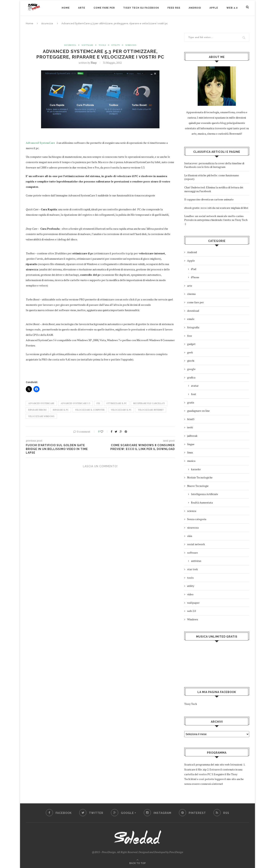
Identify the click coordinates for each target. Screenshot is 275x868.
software (87, 45)
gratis (191, 402)
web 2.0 (232, 8)
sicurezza (47, 23)
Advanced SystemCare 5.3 (75, 403)
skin (190, 536)
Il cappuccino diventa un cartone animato (209, 199)
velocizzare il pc (121, 410)
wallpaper (193, 603)
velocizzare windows (41, 416)
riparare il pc (61, 410)
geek (190, 352)
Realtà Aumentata (202, 502)
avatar (195, 386)
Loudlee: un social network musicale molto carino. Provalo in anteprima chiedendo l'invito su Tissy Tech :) (216, 220)
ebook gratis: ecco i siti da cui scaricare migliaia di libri (216, 208)
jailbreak (192, 436)
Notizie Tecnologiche (200, 477)
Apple (214, 8)
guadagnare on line (198, 411)
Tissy (93, 63)
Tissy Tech (191, 704)
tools (102, 45)
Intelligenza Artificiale (205, 494)
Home (66, 8)
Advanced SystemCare (41, 143)
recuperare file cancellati (149, 403)
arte (82, 8)
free (190, 336)
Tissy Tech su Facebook (141, 8)
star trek (192, 569)
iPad (194, 269)
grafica (191, 377)
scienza (192, 511)
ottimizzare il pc (117, 403)
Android (195, 8)
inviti (190, 427)
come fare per (195, 302)
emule (191, 319)
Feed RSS (174, 8)
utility (116, 45)
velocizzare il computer (90, 410)
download (193, 311)
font (194, 394)
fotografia (193, 327)
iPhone (195, 277)
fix (98, 403)
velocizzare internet (151, 410)
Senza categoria (197, 519)
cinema (191, 294)
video (190, 594)
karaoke (196, 469)
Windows (131, 45)
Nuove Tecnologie (198, 486)
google (191, 369)
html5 (191, 419)
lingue (191, 444)
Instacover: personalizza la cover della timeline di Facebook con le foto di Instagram (214, 165)
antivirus (196, 561)
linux (190, 452)
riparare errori (37, 410)
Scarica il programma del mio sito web (207, 764)
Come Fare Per (104, 8)
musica (191, 461)
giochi (191, 361)
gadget (191, 344)
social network (196, 544)
